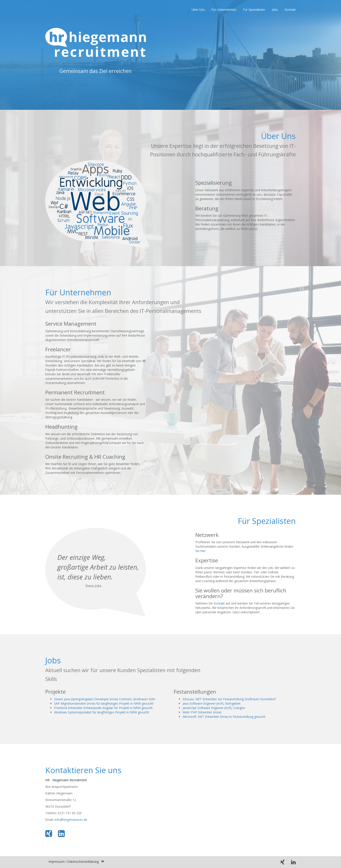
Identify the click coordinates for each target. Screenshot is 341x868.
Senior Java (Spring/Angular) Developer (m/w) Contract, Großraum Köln (105, 699)
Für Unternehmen (224, 10)
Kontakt (290, 10)
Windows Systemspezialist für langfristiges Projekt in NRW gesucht (102, 712)
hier (203, 551)
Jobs (275, 10)
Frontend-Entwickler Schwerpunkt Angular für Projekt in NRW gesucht (103, 708)
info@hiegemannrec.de (71, 820)
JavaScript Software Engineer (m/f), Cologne (214, 708)
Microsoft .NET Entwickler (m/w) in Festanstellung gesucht (224, 717)
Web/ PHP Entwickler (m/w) (202, 712)
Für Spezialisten (254, 10)
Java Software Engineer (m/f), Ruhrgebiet (212, 703)
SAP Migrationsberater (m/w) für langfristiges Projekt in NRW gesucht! (104, 703)
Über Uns (198, 10)
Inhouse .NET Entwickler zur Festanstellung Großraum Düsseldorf (229, 699)
